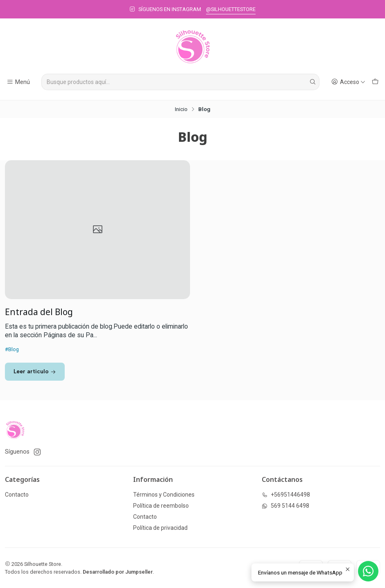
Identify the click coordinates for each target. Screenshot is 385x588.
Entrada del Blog (39, 312)
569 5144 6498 (285, 506)
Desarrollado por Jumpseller (118, 572)
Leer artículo (35, 371)
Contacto (17, 495)
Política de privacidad (160, 528)
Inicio (181, 109)
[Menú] (18, 82)
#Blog (12, 349)
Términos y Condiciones (164, 495)
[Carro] (375, 82)
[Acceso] (348, 82)
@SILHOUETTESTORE (231, 9)
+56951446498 (286, 495)
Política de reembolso (161, 506)
